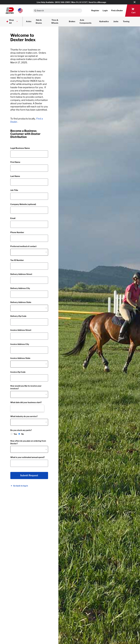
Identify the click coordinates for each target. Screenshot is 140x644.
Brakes (72, 21)
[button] (14, 11)
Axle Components (85, 22)
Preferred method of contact (23, 246)
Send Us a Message (97, 2)
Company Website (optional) (23, 204)
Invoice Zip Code (18, 372)
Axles (29, 21)
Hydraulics (104, 21)
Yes (15, 434)
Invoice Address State (20, 358)
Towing (126, 21)
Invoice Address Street (21, 330)
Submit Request (29, 476)
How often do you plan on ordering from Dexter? (28, 442)
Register (95, 11)
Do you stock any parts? (21, 430)
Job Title (14, 190)
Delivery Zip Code (18, 316)
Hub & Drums (39, 22)
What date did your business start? (26, 402)
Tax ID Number (17, 260)
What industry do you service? (24, 416)
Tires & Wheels (55, 22)
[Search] (35, 11)
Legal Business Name (20, 148)
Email (13, 218)
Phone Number (17, 232)
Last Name (15, 176)
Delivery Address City (20, 288)
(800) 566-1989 (62, 2)
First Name (15, 162)
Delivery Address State (21, 302)
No (23, 434)
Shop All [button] (12, 22)
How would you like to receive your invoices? (26, 387)
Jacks (116, 21)
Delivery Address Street (21, 274)
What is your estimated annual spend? (28, 457)
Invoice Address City (20, 344)
